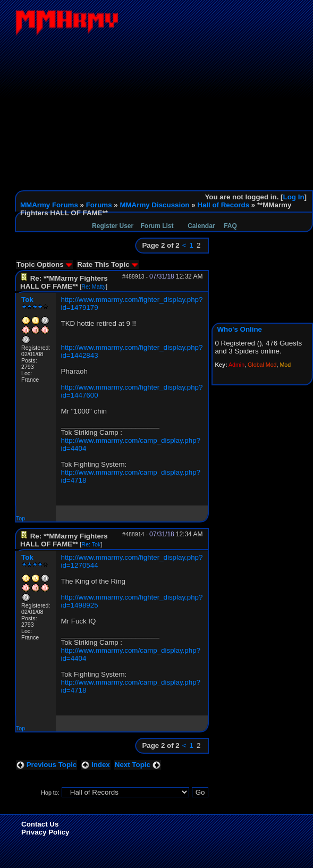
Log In (294, 197)
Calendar (201, 226)
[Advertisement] (164, 111)
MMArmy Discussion (154, 205)
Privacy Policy (45, 832)
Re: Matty (94, 286)
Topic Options (44, 264)
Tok (27, 300)
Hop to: (50, 793)
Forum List (157, 226)
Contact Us (40, 824)
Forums (99, 205)
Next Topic (138, 765)
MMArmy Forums (49, 205)
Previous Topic (46, 765)
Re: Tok (91, 544)
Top (20, 518)
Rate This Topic (108, 264)
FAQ (230, 226)
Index (96, 765)
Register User (113, 226)
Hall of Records (223, 205)
